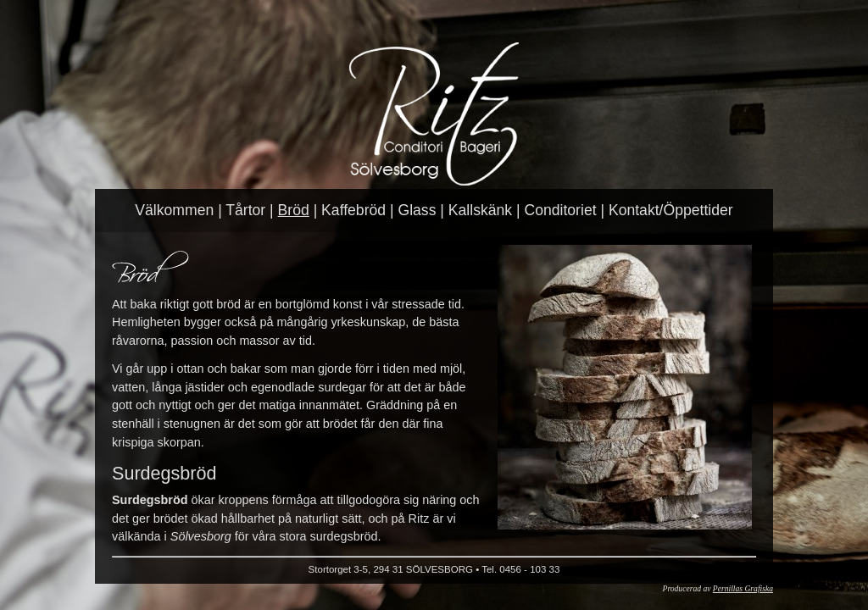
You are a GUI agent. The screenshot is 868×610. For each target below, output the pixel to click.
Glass (417, 210)
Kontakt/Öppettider (671, 210)
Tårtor (245, 210)
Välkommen (174, 210)
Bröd (294, 210)
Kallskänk (480, 210)
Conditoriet (560, 210)
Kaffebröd (353, 210)
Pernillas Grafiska (743, 588)
